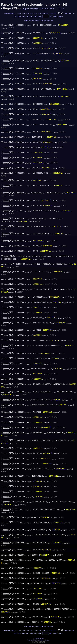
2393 (56, 14)
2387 (31, 14)
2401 (27, 16)
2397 (73, 14)
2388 (35, 14)
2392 (52, 14)
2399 (19, 16)
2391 (48, 14)
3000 (51, 16)
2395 (65, 14)
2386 (27, 14)
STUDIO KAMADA (47, 9)
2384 (19, 14)
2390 (44, 14)
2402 (31, 16)
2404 (39, 16)
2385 (23, 14)
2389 (39, 14)
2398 (15, 16)
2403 (35, 16)
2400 (23, 16)
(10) (7, 25)
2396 (69, 14)
